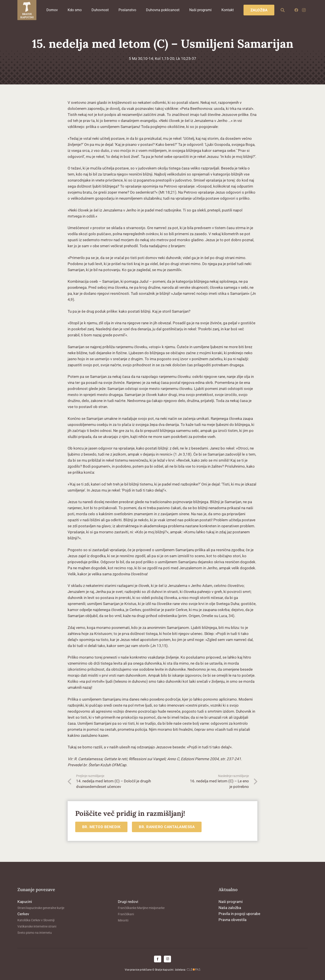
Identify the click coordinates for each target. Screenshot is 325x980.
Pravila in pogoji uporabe (239, 914)
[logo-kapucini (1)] (27, 10)
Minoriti (123, 920)
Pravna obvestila (232, 920)
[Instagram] (304, 10)
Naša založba (230, 908)
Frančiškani (126, 914)
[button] (283, 10)
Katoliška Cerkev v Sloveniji (36, 920)
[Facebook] (296, 10)
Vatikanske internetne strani (37, 926)
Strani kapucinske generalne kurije (41, 908)
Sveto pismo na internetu (35, 933)
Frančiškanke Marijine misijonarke (141, 908)
